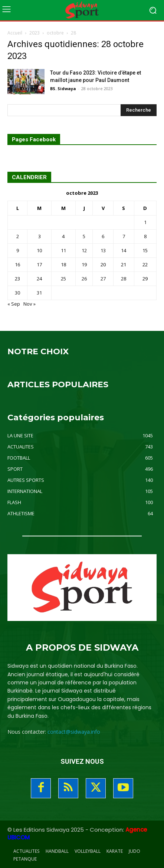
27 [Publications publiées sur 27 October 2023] (103, 279)
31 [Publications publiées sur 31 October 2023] (39, 293)
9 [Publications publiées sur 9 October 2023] (18, 250)
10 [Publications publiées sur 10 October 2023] (39, 250)
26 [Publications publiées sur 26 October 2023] (84, 279)
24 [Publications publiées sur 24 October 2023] (39, 279)
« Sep (14, 304)
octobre (55, 33)
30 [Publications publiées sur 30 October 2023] (17, 293)
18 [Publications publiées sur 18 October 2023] (63, 264)
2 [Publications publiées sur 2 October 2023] (18, 236)
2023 (35, 33)
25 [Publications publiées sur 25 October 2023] (63, 279)
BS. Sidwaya (63, 88)
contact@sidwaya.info (74, 732)
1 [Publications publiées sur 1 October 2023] (145, 222)
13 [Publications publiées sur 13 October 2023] (103, 250)
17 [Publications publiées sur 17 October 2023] (39, 264)
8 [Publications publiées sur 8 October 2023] (145, 236)
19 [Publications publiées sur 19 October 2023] (84, 264)
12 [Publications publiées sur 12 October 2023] (84, 250)
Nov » (29, 304)
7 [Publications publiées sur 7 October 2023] (124, 236)
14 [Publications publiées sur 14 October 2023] (124, 250)
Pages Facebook (34, 140)
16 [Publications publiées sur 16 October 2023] (17, 264)
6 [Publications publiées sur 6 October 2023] (103, 236)
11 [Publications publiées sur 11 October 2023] (63, 250)
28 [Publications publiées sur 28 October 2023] (124, 279)
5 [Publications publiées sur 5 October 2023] (84, 236)
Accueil (15, 33)
